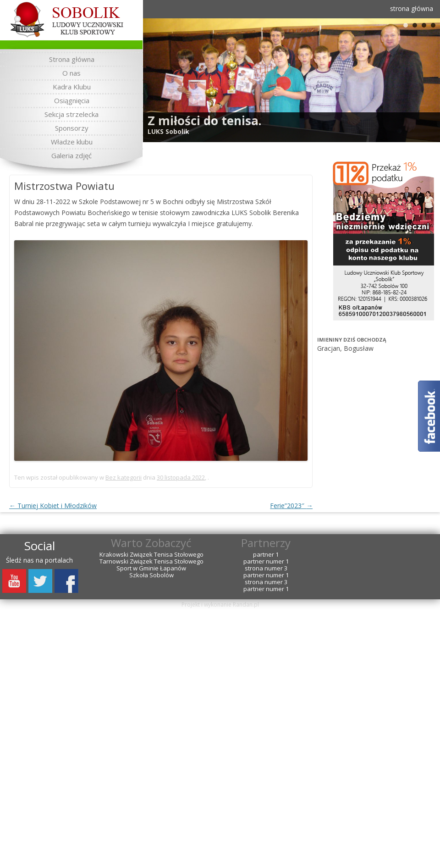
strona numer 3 (266, 568)
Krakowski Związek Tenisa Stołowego (151, 555)
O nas (71, 73)
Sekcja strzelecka (71, 114)
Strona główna (72, 59)
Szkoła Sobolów (151, 575)
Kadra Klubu (72, 87)
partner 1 (266, 555)
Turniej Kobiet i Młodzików (53, 506)
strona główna (412, 8)
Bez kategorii (124, 477)
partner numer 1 (266, 561)
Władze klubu (72, 142)
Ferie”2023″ (291, 506)
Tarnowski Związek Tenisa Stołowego (151, 561)
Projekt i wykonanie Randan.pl (220, 605)
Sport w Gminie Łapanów (151, 568)
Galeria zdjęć (71, 155)
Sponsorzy (72, 128)
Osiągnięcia (72, 100)
